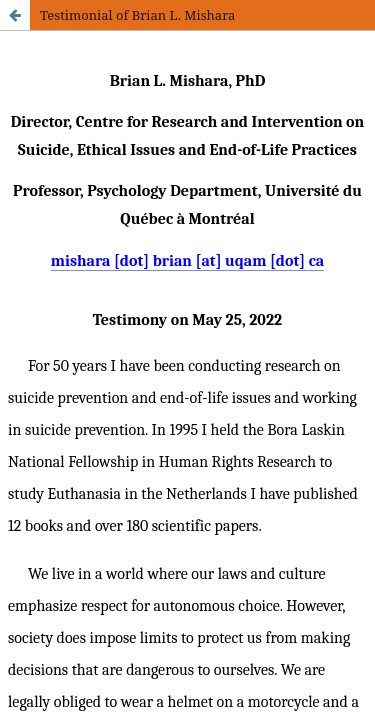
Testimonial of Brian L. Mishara (137, 15)
